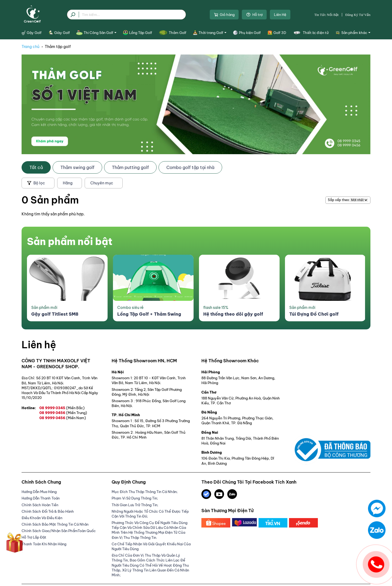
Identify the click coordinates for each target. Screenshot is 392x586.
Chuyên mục (102, 183)
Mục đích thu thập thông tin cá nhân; (145, 492)
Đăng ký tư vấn (358, 15)
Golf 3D (277, 33)
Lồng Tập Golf (137, 33)
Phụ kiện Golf (247, 33)
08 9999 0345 (62, 408)
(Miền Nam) (76, 418)
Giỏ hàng (224, 15)
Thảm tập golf (58, 47)
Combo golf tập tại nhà (190, 167)
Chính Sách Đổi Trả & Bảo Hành (48, 511)
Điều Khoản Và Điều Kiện (42, 518)
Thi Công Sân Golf (96, 33)
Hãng (68, 183)
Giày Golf (59, 33)
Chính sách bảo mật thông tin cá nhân (55, 524)
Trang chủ (30, 47)
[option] (67, 288)
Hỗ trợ (254, 15)
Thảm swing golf (77, 167)
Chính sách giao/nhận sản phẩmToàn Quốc (59, 531)
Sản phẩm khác (353, 33)
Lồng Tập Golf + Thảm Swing (149, 314)
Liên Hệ (280, 15)
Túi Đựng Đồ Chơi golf (314, 314)
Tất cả (36, 167)
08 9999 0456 (63, 413)
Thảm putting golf (130, 167)
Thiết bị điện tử (311, 33)
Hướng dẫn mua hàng (39, 492)
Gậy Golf (32, 33)
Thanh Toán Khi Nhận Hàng (44, 544)
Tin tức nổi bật (326, 15)
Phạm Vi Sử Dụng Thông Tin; (135, 498)
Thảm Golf (172, 33)
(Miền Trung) (77, 413)
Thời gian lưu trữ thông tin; (135, 505)
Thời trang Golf (210, 33)
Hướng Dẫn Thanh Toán (41, 498)
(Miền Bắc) (75, 408)
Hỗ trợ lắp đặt (34, 537)
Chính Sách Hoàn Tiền (40, 505)
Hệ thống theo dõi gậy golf (233, 314)
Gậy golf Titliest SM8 (55, 314)
